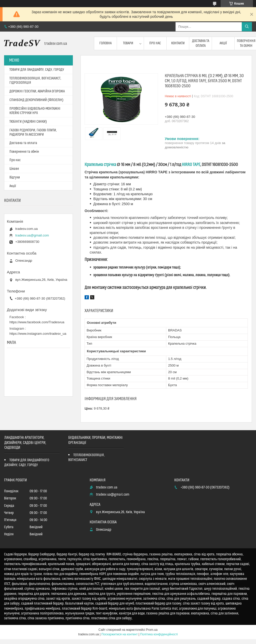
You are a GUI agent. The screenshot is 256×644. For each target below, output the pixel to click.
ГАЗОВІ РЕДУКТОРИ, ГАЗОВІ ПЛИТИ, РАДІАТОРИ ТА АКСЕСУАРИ (33, 132)
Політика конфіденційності (159, 634)
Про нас (155, 43)
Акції (223, 43)
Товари (128, 43)
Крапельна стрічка (100, 165)
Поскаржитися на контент (119, 634)
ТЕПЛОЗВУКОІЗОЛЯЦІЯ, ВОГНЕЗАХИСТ (86, 458)
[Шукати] (247, 27)
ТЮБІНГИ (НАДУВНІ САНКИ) (28, 122)
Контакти (178, 43)
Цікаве (14, 169)
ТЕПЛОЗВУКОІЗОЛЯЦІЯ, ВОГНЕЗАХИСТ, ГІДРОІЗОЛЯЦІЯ (35, 81)
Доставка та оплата (201, 43)
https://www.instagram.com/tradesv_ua (38, 334)
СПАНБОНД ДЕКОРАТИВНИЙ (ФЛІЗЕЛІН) (36, 100)
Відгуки (15, 177)
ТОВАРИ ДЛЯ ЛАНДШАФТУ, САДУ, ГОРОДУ (37, 70)
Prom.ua (152, 630)
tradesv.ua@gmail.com (32, 235)
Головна (105, 43)
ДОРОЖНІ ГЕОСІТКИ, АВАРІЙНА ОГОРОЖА (37, 91)
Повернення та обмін (24, 152)
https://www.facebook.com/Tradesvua (37, 322)
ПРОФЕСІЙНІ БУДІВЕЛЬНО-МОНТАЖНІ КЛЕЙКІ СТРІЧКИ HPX (35, 111)
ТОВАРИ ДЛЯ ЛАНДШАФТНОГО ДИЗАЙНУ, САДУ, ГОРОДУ (27, 463)
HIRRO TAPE (191, 165)
